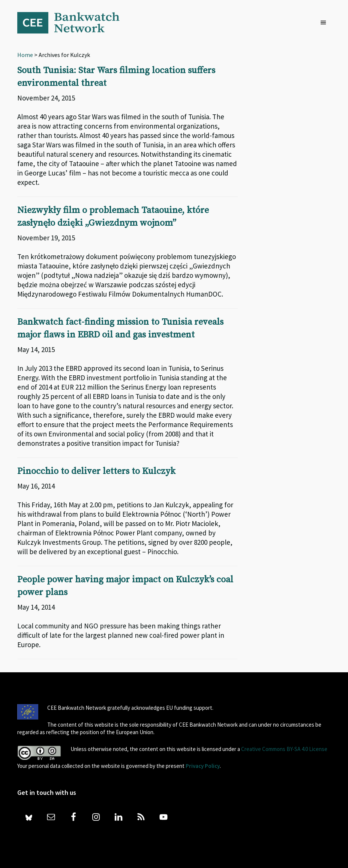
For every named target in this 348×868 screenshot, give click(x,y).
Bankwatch (73, 22)
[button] (325, 23)
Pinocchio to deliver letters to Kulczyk (96, 471)
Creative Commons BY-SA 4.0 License (284, 749)
